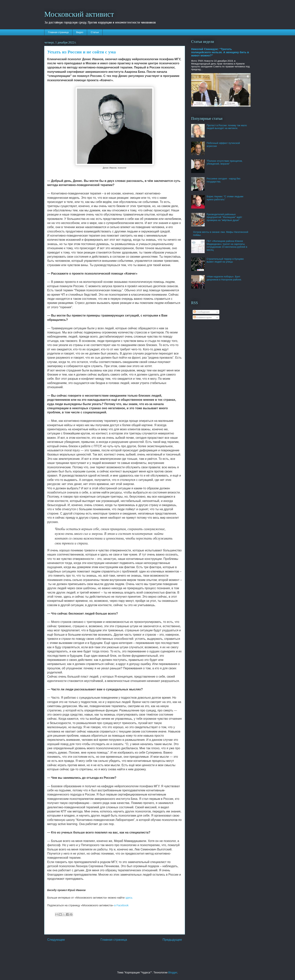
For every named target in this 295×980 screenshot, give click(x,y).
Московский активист (79, 14)
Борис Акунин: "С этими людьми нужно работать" (225, 198)
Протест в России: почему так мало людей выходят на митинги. (227, 127)
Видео (80, 32)
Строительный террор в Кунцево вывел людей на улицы (225, 260)
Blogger (173, 972)
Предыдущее (172, 940)
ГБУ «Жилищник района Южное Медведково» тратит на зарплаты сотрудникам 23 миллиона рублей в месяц (227, 245)
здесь (129, 898)
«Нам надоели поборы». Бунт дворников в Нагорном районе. (224, 278)
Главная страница (58, 32)
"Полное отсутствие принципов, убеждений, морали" (225, 162)
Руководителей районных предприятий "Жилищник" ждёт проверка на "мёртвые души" (224, 217)
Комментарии (203, 317)
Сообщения (201, 312)
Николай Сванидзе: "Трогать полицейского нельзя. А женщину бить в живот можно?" (220, 52)
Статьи (95, 32)
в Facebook (121, 905)
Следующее (56, 940)
